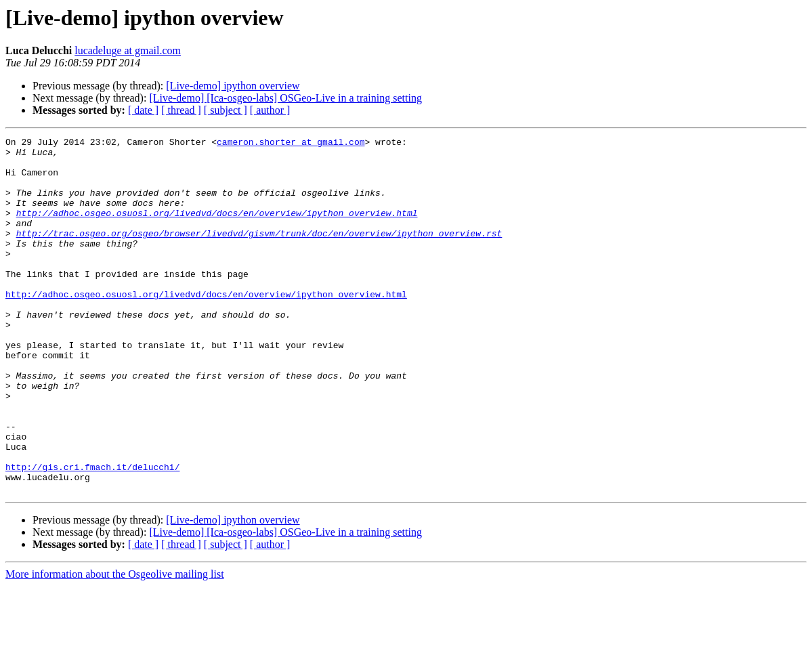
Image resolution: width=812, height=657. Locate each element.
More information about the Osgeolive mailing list (115, 645)
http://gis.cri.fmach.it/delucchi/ (92, 534)
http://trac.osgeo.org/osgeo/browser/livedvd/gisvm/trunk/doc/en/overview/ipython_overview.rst (259, 253)
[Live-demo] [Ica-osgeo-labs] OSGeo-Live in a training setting (285, 98)
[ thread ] (181, 110)
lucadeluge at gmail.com (128, 50)
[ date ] (143, 110)
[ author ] (270, 110)
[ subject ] (226, 110)
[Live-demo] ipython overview (233, 86)
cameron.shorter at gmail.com (291, 144)
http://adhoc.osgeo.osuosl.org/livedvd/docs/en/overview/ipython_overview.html (217, 229)
